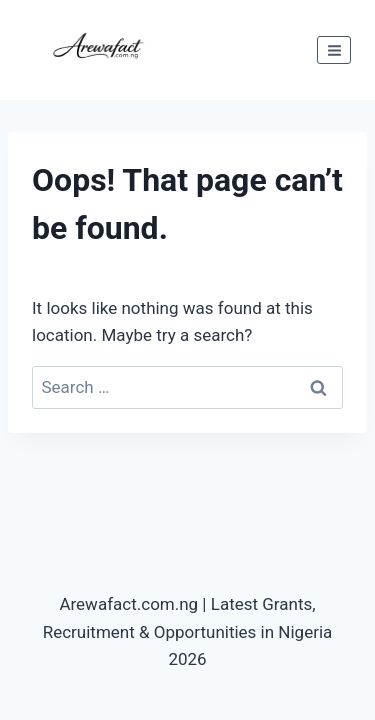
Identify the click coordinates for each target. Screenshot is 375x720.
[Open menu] (334, 50)
